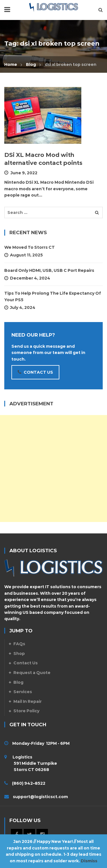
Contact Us (26, 663)
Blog (31, 64)
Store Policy (26, 711)
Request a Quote (32, 673)
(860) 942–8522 (29, 783)
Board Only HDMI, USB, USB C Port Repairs (49, 270)
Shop (19, 653)
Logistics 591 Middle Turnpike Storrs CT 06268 (31, 763)
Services (23, 692)
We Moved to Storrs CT (30, 247)
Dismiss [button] (89, 861)
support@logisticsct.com (40, 797)
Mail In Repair (28, 701)
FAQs (19, 644)
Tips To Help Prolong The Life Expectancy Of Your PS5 (53, 296)
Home (11, 64)
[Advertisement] (53, 469)
